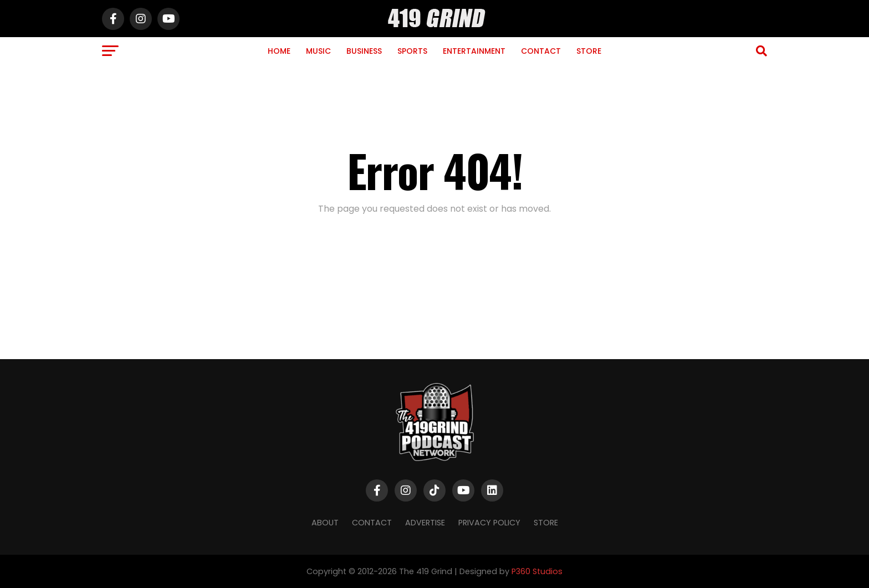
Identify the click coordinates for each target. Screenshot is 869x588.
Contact (541, 51)
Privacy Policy (489, 523)
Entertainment (474, 51)
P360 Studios (537, 571)
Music (318, 51)
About (325, 523)
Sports (412, 51)
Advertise (425, 523)
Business (364, 51)
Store (589, 51)
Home (279, 51)
